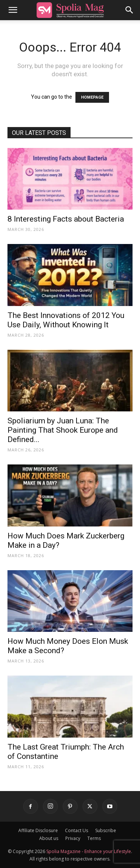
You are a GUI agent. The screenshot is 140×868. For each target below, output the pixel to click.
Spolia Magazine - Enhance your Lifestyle (89, 851)
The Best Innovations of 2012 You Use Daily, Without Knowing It (66, 320)
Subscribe (106, 830)
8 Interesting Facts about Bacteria (66, 219)
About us (49, 838)
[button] (13, 10)
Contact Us (77, 830)
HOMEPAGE (92, 97)
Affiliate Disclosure (38, 830)
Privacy (73, 838)
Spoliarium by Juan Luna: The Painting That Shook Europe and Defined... (63, 430)
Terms (94, 838)
